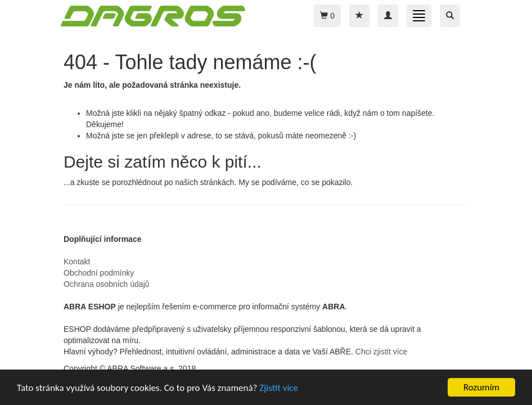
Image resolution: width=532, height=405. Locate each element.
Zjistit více (279, 388)
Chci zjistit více (382, 352)
